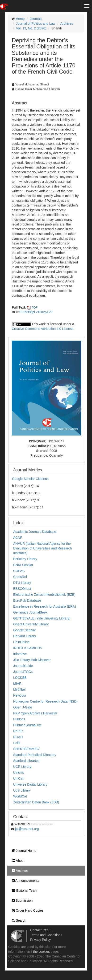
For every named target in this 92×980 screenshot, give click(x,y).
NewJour (20, 695)
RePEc (18, 731)
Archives (67, 23)
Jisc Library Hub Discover (32, 660)
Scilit (17, 743)
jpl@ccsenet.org (27, 829)
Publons (19, 719)
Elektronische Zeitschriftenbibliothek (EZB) (44, 595)
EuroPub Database (27, 600)
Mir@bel (19, 689)
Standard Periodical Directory (35, 755)
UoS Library (22, 790)
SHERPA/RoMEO (26, 749)
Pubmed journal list (27, 725)
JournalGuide (23, 666)
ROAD (18, 737)
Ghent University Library (31, 624)
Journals (36, 19)
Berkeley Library (25, 559)
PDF (35, 308)
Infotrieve (20, 654)
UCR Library (22, 767)
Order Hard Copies (26, 910)
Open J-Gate (23, 707)
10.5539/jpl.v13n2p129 (36, 312)
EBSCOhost (22, 589)
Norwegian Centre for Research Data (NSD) (45, 701)
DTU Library (22, 583)
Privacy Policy (40, 940)
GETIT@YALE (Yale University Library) (42, 618)
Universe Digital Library (30, 784)
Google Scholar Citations (30, 479)
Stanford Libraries (26, 761)
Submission (21, 900)
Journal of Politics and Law (36, 23)
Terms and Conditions (46, 935)
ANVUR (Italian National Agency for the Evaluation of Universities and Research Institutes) (42, 548)
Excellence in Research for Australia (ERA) (45, 606)
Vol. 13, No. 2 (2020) (31, 28)
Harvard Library (25, 636)
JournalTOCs (23, 672)
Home (20, 19)
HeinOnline (21, 642)
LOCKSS (20, 678)
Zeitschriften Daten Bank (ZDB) (36, 802)
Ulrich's (19, 773)
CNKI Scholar (23, 565)
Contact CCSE (41, 930)
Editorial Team (23, 891)
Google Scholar (25, 630)
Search (18, 920)
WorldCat (20, 796)
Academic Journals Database (35, 532)
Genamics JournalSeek (30, 612)
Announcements (24, 881)
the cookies (41, 952)
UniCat (18, 778)
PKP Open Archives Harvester (35, 713)
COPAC (19, 571)
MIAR (17, 684)
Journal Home (23, 851)
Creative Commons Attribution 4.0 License (43, 329)
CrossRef (20, 577)
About (17, 861)
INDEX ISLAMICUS (28, 648)
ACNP (18, 538)
